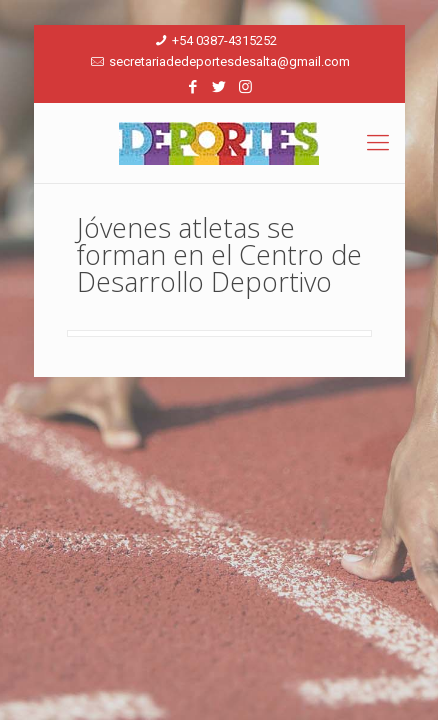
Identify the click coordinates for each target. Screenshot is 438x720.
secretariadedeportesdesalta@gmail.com (229, 61)
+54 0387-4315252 (224, 40)
